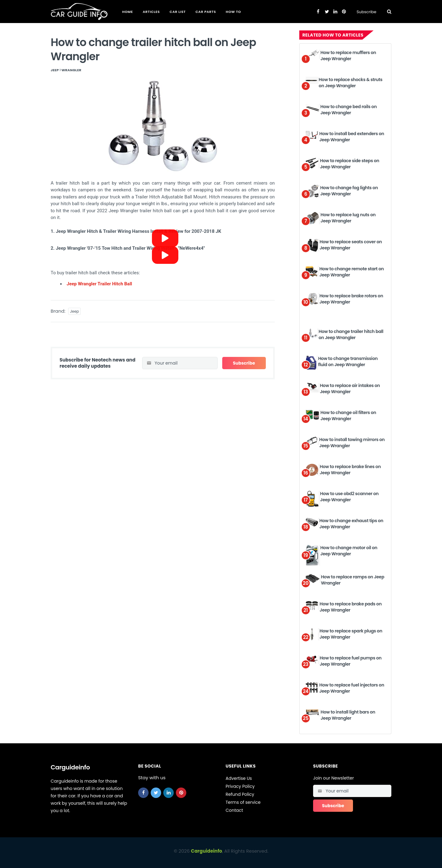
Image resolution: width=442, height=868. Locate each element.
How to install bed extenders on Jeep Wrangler (352, 137)
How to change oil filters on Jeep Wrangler (348, 416)
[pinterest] (181, 793)
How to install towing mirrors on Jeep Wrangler (352, 443)
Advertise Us (239, 778)
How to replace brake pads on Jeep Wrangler (351, 607)
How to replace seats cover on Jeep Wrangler (351, 245)
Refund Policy (240, 794)
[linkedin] (169, 793)
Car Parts (206, 12)
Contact (234, 810)
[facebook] (143, 793)
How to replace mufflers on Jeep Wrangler (348, 56)
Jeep (55, 70)
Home (128, 12)
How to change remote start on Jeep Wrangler (351, 272)
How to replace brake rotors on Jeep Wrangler (351, 299)
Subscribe (366, 12)
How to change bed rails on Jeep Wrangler (349, 110)
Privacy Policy (240, 786)
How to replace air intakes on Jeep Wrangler (350, 389)
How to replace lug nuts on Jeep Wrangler (348, 218)
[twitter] (156, 793)
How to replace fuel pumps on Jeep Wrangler (351, 661)
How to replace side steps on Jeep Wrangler (349, 164)
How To (233, 12)
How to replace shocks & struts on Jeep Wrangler (351, 83)
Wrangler (71, 70)
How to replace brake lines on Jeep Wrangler (350, 470)
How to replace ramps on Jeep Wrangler (353, 580)
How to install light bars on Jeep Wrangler (348, 715)
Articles (151, 12)
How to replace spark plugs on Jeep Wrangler (351, 634)
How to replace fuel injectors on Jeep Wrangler (352, 688)
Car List (178, 12)
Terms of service (243, 802)
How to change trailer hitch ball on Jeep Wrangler (351, 334)
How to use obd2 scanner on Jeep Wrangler (349, 497)
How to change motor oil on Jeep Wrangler (349, 551)
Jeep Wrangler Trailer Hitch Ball (99, 284)
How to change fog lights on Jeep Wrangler (349, 191)
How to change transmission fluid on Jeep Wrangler (348, 362)
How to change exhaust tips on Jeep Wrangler (351, 524)
